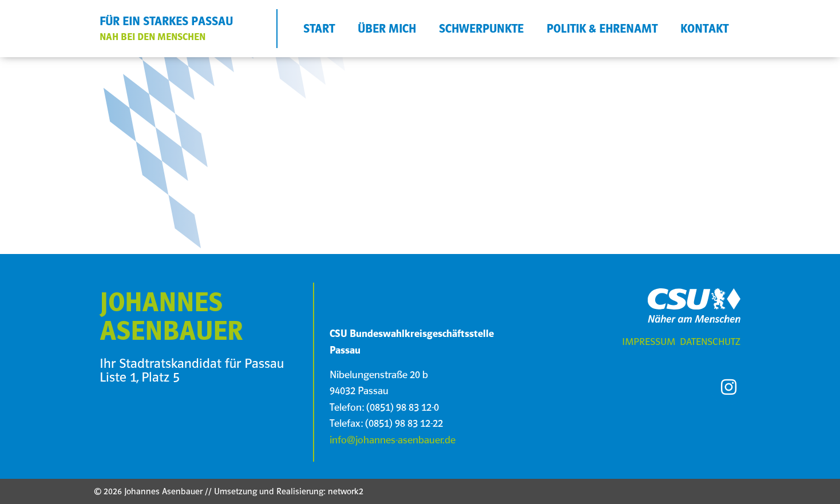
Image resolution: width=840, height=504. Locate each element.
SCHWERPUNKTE (481, 29)
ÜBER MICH (387, 29)
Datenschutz (710, 342)
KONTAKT (704, 29)
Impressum (649, 342)
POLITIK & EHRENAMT (602, 29)
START (319, 29)
